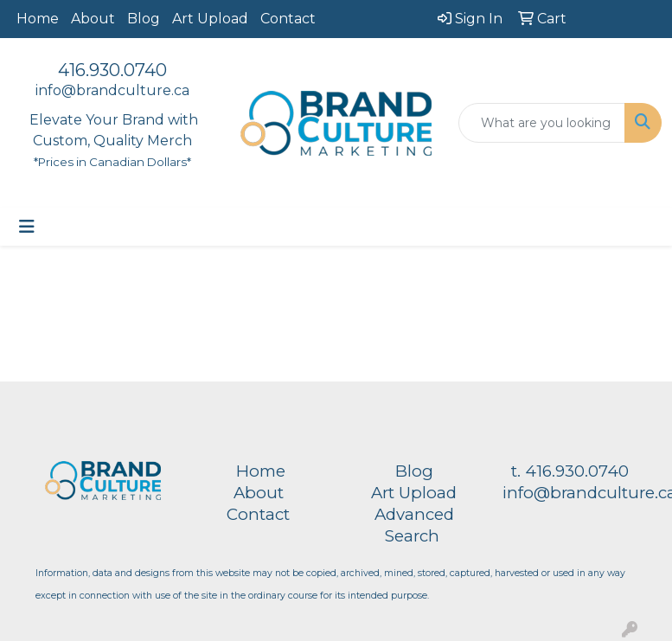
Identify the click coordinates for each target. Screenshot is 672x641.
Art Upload (210, 19)
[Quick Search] (542, 123)
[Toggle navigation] (27, 227)
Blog (144, 19)
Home (38, 19)
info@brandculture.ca (112, 90)
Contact (288, 19)
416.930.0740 (112, 70)
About (93, 19)
